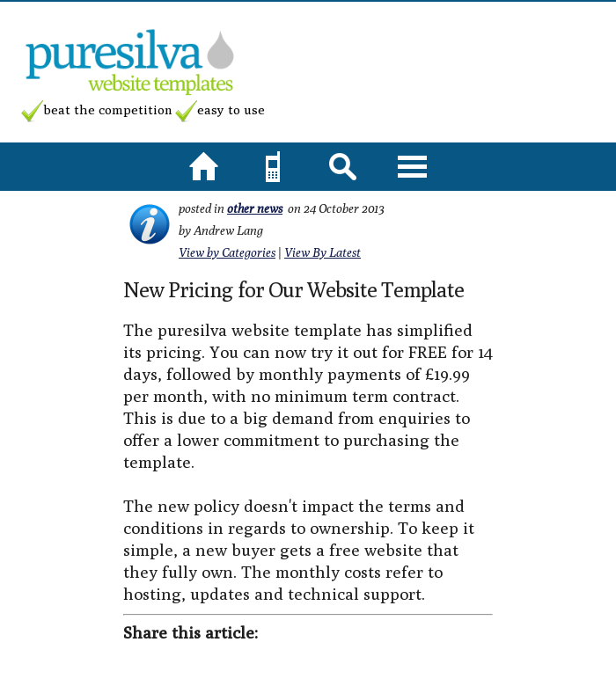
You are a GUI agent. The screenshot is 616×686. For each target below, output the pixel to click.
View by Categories (227, 252)
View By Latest (323, 252)
